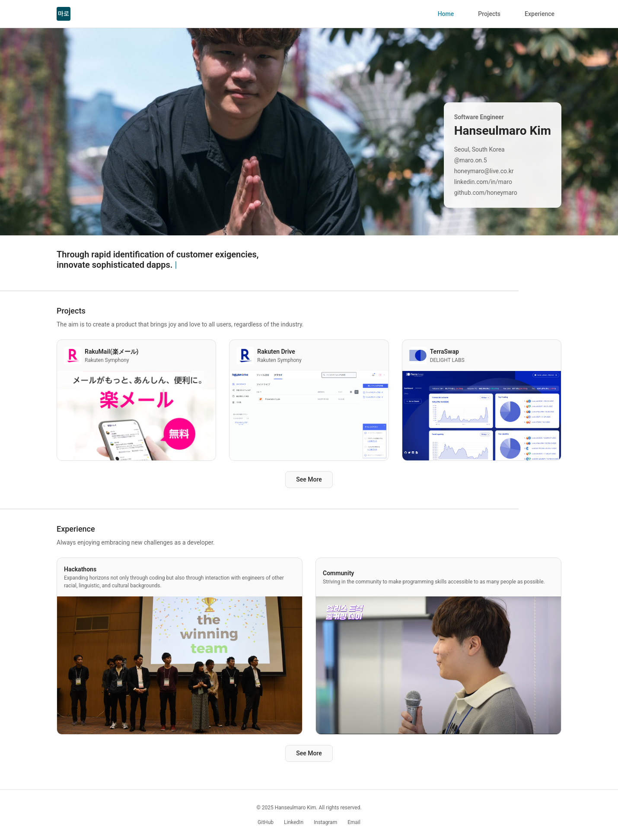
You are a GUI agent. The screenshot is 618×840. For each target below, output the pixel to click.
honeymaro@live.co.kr (484, 171)
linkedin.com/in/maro (483, 182)
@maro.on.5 (471, 160)
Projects (489, 14)
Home (446, 14)
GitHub (266, 822)
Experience (540, 14)
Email (354, 822)
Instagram (325, 822)
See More (309, 479)
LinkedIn (294, 822)
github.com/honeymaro (486, 193)
